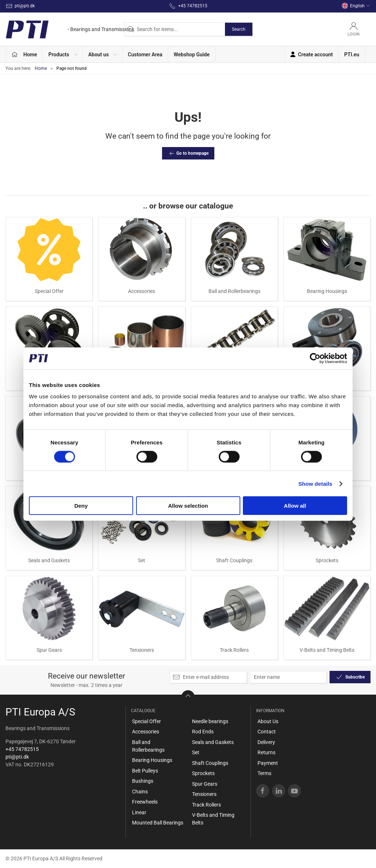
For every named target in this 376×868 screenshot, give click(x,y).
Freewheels (145, 802)
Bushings (143, 781)
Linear (139, 812)
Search (239, 29)
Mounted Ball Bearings (158, 823)
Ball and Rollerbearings (234, 291)
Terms (264, 773)
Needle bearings (210, 721)
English (356, 6)
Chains (140, 792)
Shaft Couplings (234, 560)
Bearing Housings (327, 291)
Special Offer (49, 291)
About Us (268, 721)
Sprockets (327, 560)
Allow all (295, 506)
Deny (81, 506)
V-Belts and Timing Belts (327, 650)
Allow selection (188, 506)
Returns (266, 752)
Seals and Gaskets (49, 560)
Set (142, 560)
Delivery (266, 742)
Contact (267, 732)
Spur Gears (49, 650)
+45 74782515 (22, 749)
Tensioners (142, 650)
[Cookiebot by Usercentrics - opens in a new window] (315, 358)
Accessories (142, 291)
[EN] (70, 29)
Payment (268, 763)
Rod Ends (203, 732)
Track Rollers (234, 650)
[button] (63, 54)
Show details (315, 483)
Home (41, 68)
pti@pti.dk (17, 757)
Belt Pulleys (145, 771)
